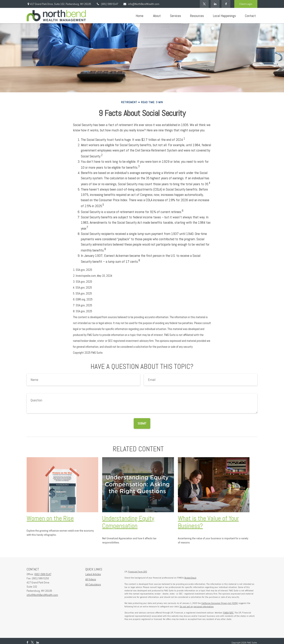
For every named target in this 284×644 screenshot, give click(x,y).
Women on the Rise (50, 518)
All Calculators (93, 584)
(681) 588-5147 (107, 4)
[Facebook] (226, 4)
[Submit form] (142, 423)
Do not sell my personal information (197, 607)
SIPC (231, 613)
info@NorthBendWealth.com (141, 4)
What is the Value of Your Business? (208, 522)
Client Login (246, 4)
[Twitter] (204, 4)
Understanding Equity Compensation (128, 522)
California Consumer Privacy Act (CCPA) (220, 603)
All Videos (91, 579)
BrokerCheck (190, 578)
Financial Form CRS (138, 572)
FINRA (226, 613)
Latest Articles (93, 574)
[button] (139, 16)
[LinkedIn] (215, 4)
